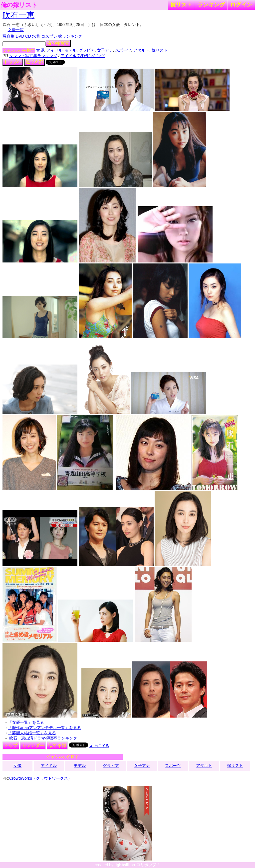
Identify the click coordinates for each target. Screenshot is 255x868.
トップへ (13, 62)
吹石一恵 (18, 15)
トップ (11, 745)
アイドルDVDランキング (83, 56)
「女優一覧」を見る (26, 722)
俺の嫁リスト (19, 5)
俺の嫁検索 (58, 43)
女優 (40, 50)
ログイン (241, 5)
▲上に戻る (99, 746)
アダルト (141, 50)
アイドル (54, 50)
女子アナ (105, 50)
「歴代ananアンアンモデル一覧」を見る (44, 728)
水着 (36, 36)
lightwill (122, 865)
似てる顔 (34, 62)
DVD (20, 36)
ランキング (211, 5)
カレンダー (33, 745)
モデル (70, 50)
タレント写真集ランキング (33, 56)
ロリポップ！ (148, 865)
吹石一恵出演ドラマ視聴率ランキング (43, 738)
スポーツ (123, 50)
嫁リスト (181, 5)
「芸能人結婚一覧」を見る (32, 733)
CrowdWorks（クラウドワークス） (41, 778)
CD (28, 36)
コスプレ (49, 36)
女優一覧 (16, 30)
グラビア (87, 50)
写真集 (8, 36)
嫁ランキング (70, 36)
